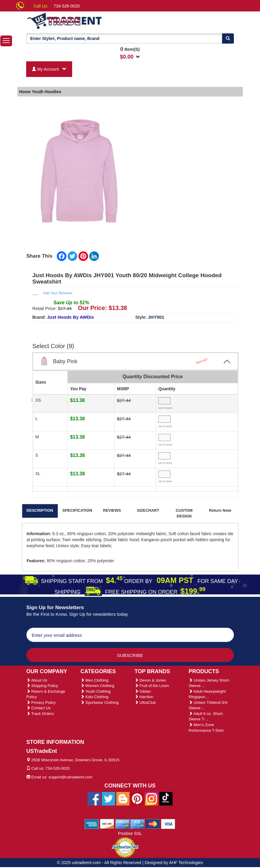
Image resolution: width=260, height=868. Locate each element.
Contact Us (39, 708)
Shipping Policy (42, 686)
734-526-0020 (67, 6)
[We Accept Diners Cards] (122, 824)
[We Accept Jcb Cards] (138, 824)
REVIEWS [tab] (112, 510)
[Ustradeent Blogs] (123, 798)
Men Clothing (95, 680)
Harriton (144, 697)
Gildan (143, 691)
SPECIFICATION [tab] (77, 510)
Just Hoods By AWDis (71, 317)
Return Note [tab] (220, 510)
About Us (37, 680)
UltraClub (145, 702)
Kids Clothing (95, 697)
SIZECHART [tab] (148, 510)
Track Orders (40, 714)
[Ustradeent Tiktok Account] (166, 798)
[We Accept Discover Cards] (107, 824)
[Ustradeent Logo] (85, 20)
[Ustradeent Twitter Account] (109, 798)
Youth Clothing (96, 691)
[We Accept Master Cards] (153, 824)
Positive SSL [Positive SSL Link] (130, 833)
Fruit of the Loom (152, 686)
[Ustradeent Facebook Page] (94, 798)
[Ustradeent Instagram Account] (151, 798)
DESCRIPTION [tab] (40, 510)
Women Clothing (97, 686)
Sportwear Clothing (100, 702)
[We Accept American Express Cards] (92, 824)
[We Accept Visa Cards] (168, 824)
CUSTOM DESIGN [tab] (184, 513)
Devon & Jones (150, 680)
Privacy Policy (41, 702)
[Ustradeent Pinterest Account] (137, 798)
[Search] (228, 38)
